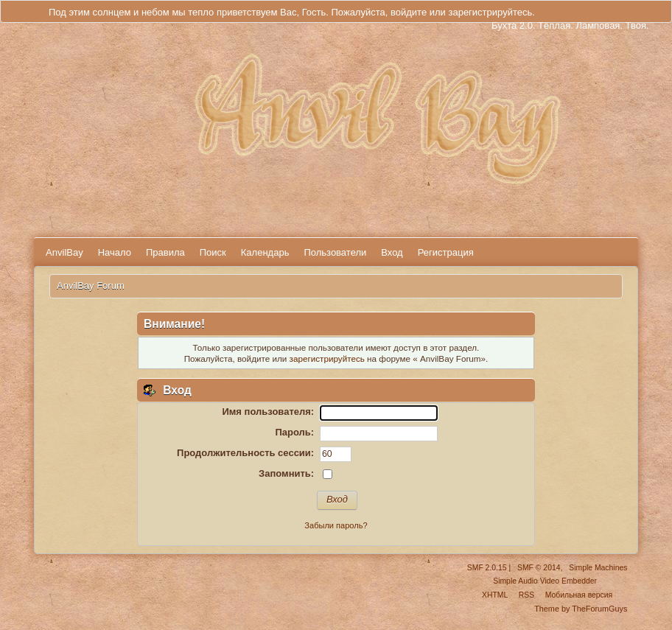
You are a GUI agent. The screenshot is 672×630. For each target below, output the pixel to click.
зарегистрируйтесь (490, 12)
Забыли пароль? (336, 525)
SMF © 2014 (539, 568)
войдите (409, 12)
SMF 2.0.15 (487, 568)
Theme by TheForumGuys (581, 609)
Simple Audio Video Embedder (545, 581)
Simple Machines (598, 568)
